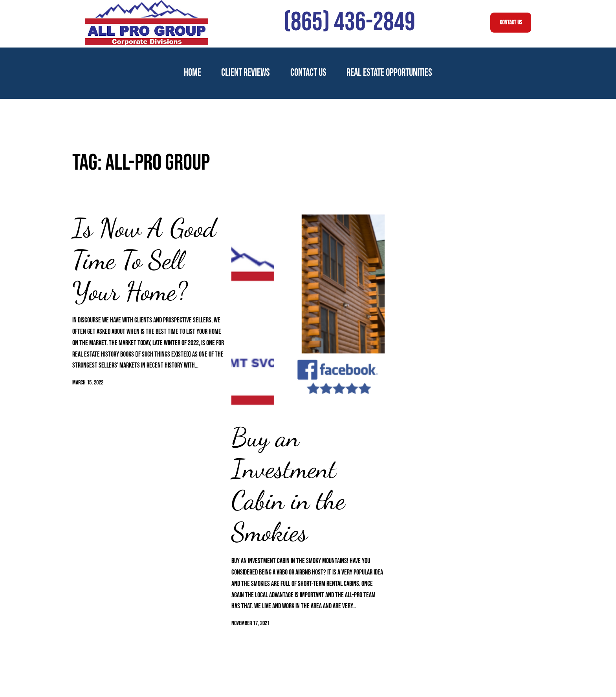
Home (192, 73)
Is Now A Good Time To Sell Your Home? (144, 260)
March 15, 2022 (88, 383)
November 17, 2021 (250, 623)
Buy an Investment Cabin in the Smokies (288, 485)
